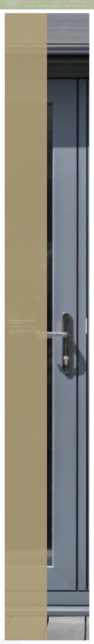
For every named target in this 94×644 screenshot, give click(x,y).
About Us (76, 6)
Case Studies (67, 6)
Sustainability (56, 6)
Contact (84, 6)
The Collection (30, 6)
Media (85, 1)
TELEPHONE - (13, 1)
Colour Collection (43, 6)
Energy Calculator (75, 1)
